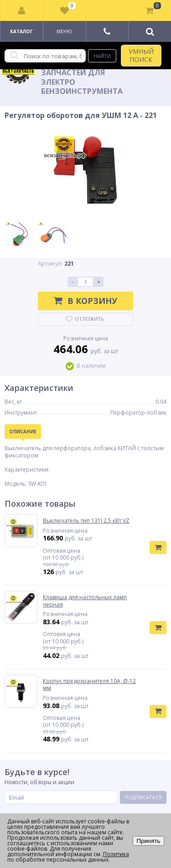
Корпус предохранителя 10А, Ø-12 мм (89, 685)
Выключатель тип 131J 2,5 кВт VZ (86, 521)
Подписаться (143, 797)
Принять (148, 841)
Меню (64, 31)
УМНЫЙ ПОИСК (141, 55)
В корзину (85, 301)
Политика (116, 854)
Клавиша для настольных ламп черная (85, 601)
